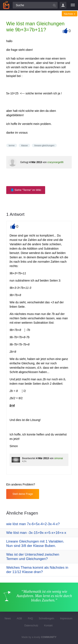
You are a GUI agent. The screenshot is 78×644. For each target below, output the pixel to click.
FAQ (30, 618)
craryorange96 (55, 162)
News (8, 618)
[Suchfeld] (35, 5)
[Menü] (73, 5)
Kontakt (48, 626)
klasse (24, 145)
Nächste (70, 14)
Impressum (66, 618)
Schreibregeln (46, 618)
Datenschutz (31, 626)
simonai (59, 458)
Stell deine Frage (23, 494)
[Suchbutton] (54, 5)
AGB (19, 618)
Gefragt (24, 162)
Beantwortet (29, 458)
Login (63, 5)
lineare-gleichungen (44, 145)
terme (12, 145)
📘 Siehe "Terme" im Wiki (26, 190)
